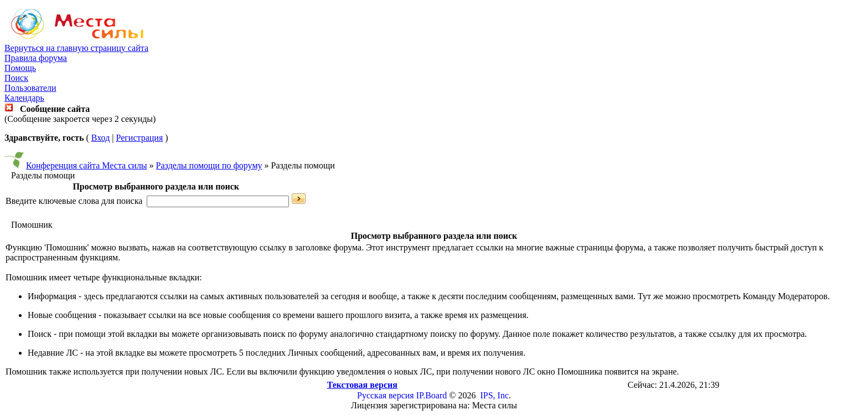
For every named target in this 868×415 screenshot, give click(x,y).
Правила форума (36, 58)
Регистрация (139, 138)
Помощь (20, 68)
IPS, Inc (494, 395)
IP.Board (432, 395)
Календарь (24, 98)
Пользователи (30, 88)
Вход (101, 138)
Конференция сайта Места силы (87, 165)
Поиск (16, 78)
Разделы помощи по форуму (209, 165)
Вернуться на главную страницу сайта (76, 48)
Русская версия (386, 395)
